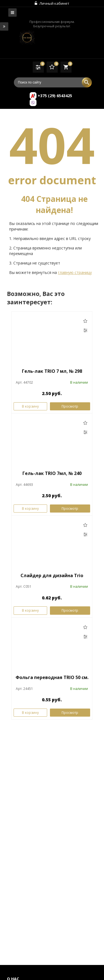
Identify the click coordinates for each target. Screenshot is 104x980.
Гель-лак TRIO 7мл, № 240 (52, 473)
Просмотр (70, 406)
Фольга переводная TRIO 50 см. (52, 677)
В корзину (30, 406)
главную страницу (75, 272)
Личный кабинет (52, 3)
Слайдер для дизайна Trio (52, 575)
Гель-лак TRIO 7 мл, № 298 (52, 371)
